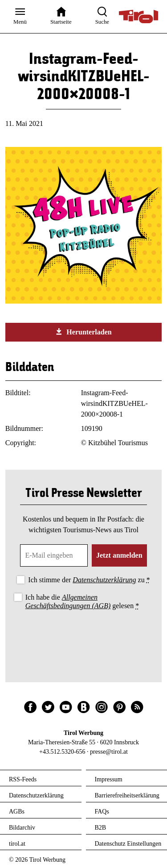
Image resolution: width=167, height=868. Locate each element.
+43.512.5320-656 (62, 752)
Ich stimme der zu (89, 580)
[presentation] (84, 637)
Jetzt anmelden (119, 555)
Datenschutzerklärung (104, 580)
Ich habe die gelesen (82, 601)
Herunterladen (83, 332)
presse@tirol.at (109, 752)
